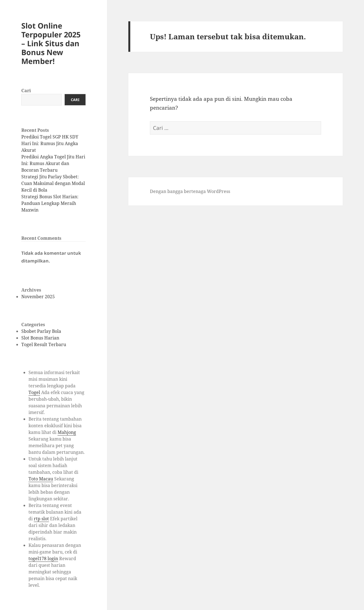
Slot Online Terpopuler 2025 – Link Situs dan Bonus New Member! (51, 43)
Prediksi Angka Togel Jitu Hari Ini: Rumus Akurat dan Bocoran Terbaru (53, 163)
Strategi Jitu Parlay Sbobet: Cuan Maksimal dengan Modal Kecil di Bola (53, 183)
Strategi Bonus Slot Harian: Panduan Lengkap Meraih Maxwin (50, 203)
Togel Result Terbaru (44, 344)
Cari (26, 91)
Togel (34, 392)
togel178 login (43, 558)
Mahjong (67, 432)
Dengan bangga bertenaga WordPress (190, 191)
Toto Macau (41, 479)
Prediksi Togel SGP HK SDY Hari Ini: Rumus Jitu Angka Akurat (50, 143)
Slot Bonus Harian (40, 338)
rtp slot (41, 519)
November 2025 (38, 297)
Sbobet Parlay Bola (41, 331)
